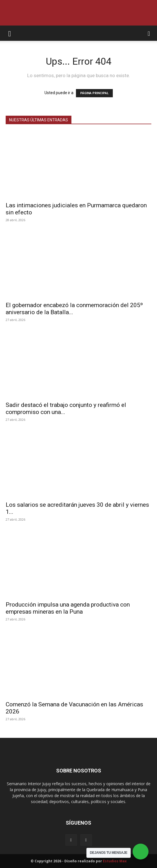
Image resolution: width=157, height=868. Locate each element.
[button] (10, 33)
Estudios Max (115, 861)
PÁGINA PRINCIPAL (94, 93)
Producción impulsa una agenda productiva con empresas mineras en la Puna (68, 608)
